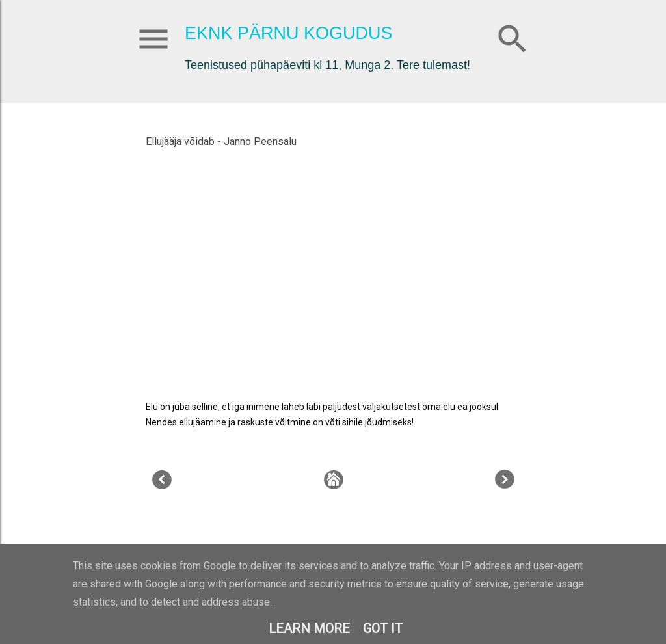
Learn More (309, 628)
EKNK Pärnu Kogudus (289, 33)
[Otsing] (513, 36)
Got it (383, 628)
